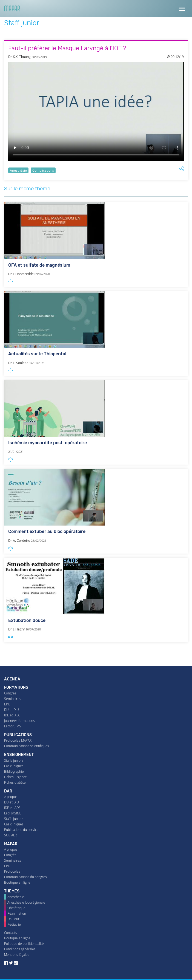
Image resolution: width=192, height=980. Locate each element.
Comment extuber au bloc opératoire (47, 531)
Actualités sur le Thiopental (37, 354)
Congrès (10, 693)
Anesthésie (18, 170)
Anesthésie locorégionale (26, 902)
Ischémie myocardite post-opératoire (48, 443)
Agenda (12, 679)
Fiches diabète (15, 782)
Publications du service (21, 830)
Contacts (11, 933)
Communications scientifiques (27, 746)
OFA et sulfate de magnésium (39, 265)
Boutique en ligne (17, 882)
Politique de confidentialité (24, 944)
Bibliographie (14, 771)
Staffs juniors (14, 760)
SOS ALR (10, 835)
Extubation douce (27, 620)
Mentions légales (17, 955)
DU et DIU (12, 710)
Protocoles (12, 871)
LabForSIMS (13, 813)
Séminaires (13, 699)
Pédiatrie (14, 924)
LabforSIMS (13, 726)
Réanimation (17, 913)
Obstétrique (16, 908)
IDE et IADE (12, 715)
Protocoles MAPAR (18, 740)
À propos (11, 797)
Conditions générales (20, 949)
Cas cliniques (14, 766)
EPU (7, 704)
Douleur (13, 919)
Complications (43, 170)
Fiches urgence (15, 777)
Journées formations (19, 721)
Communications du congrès (25, 877)
